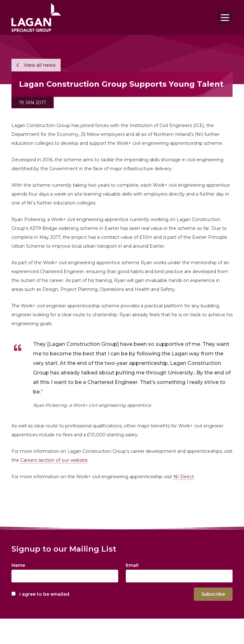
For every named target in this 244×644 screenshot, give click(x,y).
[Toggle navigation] (225, 17)
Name (18, 565)
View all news (36, 65)
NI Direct (184, 477)
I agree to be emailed (44, 594)
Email (132, 565)
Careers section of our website (54, 460)
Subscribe (213, 594)
